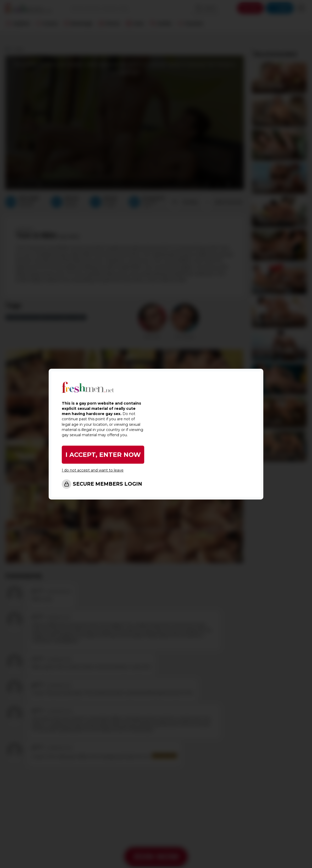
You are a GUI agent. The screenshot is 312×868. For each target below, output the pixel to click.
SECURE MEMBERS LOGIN (107, 484)
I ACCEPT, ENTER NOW (103, 455)
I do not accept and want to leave (93, 470)
